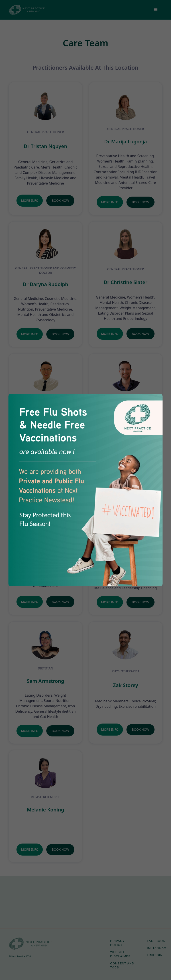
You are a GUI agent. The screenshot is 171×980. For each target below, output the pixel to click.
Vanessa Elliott (126, 547)
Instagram (157, 948)
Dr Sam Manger (125, 413)
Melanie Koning (46, 809)
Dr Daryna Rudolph (45, 284)
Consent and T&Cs (122, 965)
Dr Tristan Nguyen (46, 146)
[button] (156, 10)
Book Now (60, 200)
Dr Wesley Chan (46, 419)
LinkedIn (155, 955)
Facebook (156, 941)
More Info (30, 200)
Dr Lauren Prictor (45, 560)
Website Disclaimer (120, 954)
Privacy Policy (117, 943)
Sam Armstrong (45, 681)
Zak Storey (126, 685)
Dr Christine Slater (126, 282)
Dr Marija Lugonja (126, 141)
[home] (27, 10)
